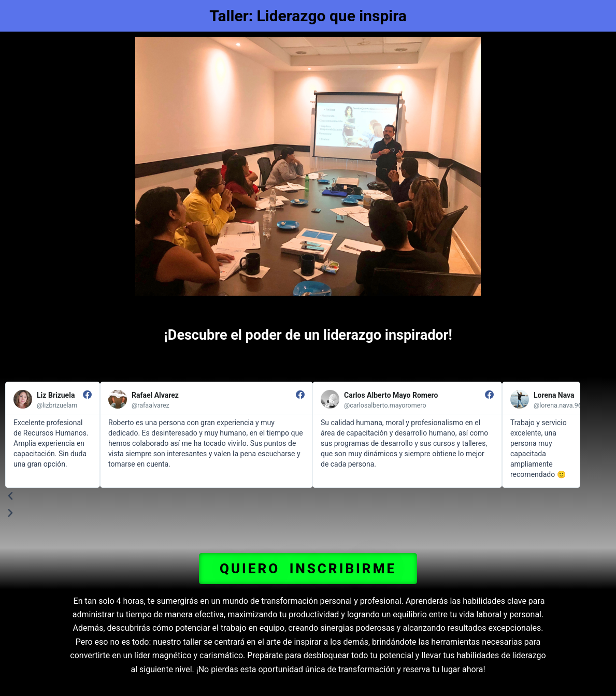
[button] (308, 569)
